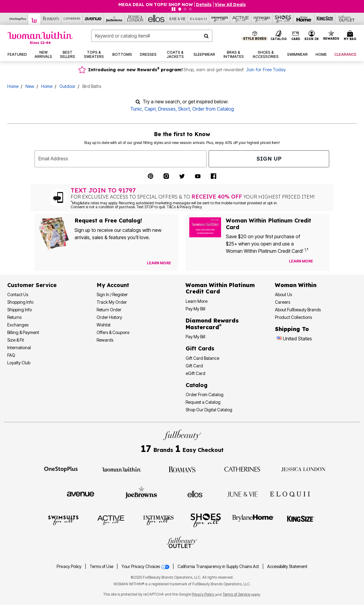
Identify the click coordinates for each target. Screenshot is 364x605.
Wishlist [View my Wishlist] (104, 325)
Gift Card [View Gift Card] (194, 366)
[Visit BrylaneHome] (253, 520)
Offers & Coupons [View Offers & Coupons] (113, 332)
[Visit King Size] (301, 520)
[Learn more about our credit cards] (301, 261)
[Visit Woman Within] (121, 469)
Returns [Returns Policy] (14, 317)
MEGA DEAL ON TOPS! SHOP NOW (156, 5)
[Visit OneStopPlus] (61, 469)
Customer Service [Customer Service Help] (32, 285)
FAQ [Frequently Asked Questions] (11, 355)
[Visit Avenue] (81, 494)
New (30, 86)
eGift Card (195, 373)
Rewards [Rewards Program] (105, 340)
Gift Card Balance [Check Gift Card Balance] (202, 358)
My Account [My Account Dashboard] (113, 285)
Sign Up (269, 159)
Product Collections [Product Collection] (293, 317)
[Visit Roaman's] (182, 469)
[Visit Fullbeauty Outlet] (182, 543)
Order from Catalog (213, 109)
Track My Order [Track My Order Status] (112, 302)
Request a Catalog (203, 402)
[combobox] (152, 36)
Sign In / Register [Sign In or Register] (112, 294)
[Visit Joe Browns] (141, 493)
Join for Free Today (266, 70)
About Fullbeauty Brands (298, 310)
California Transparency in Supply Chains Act (219, 567)
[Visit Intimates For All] (158, 520)
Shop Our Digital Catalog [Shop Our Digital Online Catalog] (209, 410)
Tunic (136, 109)
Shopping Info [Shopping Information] (20, 302)
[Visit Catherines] (243, 469)
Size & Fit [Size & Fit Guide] (16, 340)
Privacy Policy (69, 567)
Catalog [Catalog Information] (197, 385)
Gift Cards (200, 348)
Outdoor (67, 86)
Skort (184, 109)
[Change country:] (279, 339)
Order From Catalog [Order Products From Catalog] (205, 394)
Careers (283, 302)
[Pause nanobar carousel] (174, 9)
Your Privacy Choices (146, 567)
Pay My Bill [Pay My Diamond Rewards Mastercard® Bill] (195, 337)
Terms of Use (101, 567)
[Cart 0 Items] (351, 36)
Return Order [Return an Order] (109, 310)
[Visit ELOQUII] (290, 493)
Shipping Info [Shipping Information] (20, 310)
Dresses (167, 109)
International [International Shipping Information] (19, 348)
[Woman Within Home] (40, 38)
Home (13, 86)
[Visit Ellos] (195, 493)
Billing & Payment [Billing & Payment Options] (23, 332)
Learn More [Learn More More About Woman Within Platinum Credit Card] (197, 301)
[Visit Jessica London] (303, 469)
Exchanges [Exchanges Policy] (18, 325)
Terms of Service (237, 594)
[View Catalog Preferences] (159, 263)
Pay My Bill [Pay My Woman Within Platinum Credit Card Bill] (195, 309)
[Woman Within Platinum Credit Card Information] (220, 288)
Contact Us (18, 294)
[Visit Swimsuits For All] (63, 520)
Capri (150, 109)
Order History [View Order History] (109, 317)
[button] (312, 36)
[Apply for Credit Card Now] (322, 262)
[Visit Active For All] (111, 520)
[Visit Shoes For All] (206, 520)
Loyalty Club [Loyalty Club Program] (19, 363)
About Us (283, 294)
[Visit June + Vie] (243, 494)
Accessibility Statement (287, 567)
